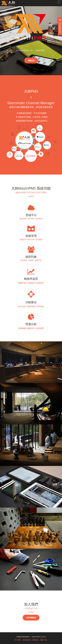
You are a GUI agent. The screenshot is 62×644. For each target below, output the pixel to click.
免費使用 (31, 60)
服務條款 (36, 640)
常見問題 (18, 640)
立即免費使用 (31, 618)
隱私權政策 (27, 640)
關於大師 (44, 640)
